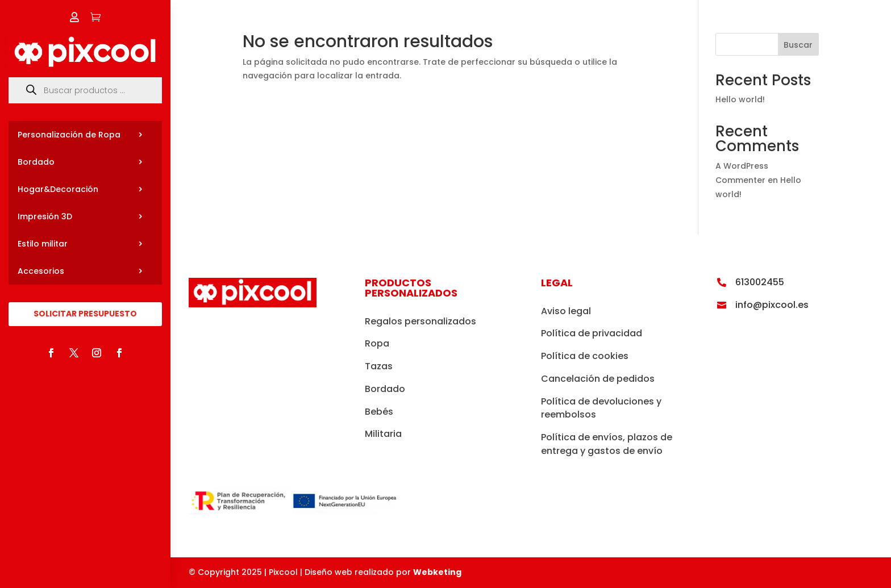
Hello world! (740, 99)
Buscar (798, 45)
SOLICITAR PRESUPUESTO (85, 314)
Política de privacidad (592, 333)
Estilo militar (43, 244)
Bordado (36, 162)
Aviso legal (566, 311)
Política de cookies (585, 356)
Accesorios (41, 271)
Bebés (379, 412)
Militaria (383, 434)
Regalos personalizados (420, 321)
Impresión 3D (45, 216)
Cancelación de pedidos (598, 379)
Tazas (379, 366)
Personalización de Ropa (69, 135)
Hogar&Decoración (58, 189)
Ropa (377, 343)
